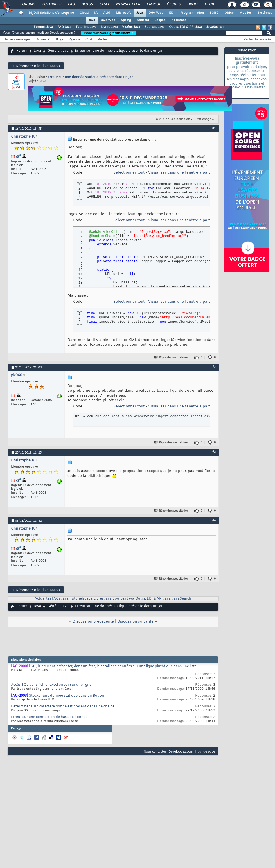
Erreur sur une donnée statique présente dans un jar (90, 77)
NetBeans (179, 20)
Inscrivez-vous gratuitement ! (108, 33)
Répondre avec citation (172, 357)
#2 (214, 367)
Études (173, 4)
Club (209, 4)
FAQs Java (60, 599)
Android (143, 20)
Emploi (153, 4)
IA (96, 13)
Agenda (75, 39)
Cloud (84, 13)
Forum (22, 51)
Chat (104, 4)
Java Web (108, 20)
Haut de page (205, 751)
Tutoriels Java (86, 27)
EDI (172, 13)
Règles (103, 39)
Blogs (87, 4)
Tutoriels (51, 4)
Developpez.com (181, 751)
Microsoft (123, 13)
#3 (214, 452)
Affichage (204, 119)
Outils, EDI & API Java (185, 27)
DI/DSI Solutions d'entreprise (51, 13)
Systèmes (265, 13)
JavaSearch (215, 27)
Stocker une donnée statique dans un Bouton (67, 696)
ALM (107, 13)
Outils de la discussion (173, 119)
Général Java (58, 51)
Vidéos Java (131, 27)
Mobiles (245, 13)
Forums (27, 4)
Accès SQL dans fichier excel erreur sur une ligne (51, 685)
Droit (192, 4)
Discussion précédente (93, 622)
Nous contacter (155, 751)
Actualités (43, 599)
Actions (41, 39)
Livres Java (109, 27)
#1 (214, 128)
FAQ (71, 4)
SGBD (214, 13)
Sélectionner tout (129, 173)
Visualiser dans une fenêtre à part (179, 173)
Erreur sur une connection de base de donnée (49, 717)
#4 (214, 520)
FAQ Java (64, 27)
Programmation (192, 13)
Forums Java (43, 27)
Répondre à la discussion (36, 66)
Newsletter (128, 4)
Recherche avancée (257, 39)
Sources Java (155, 27)
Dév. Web (156, 13)
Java (140, 13)
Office (229, 13)
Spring (126, 20)
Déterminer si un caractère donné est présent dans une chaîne (63, 707)
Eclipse (160, 20)
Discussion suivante (135, 622)
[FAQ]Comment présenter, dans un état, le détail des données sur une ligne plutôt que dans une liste (113, 666)
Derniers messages (17, 39)
